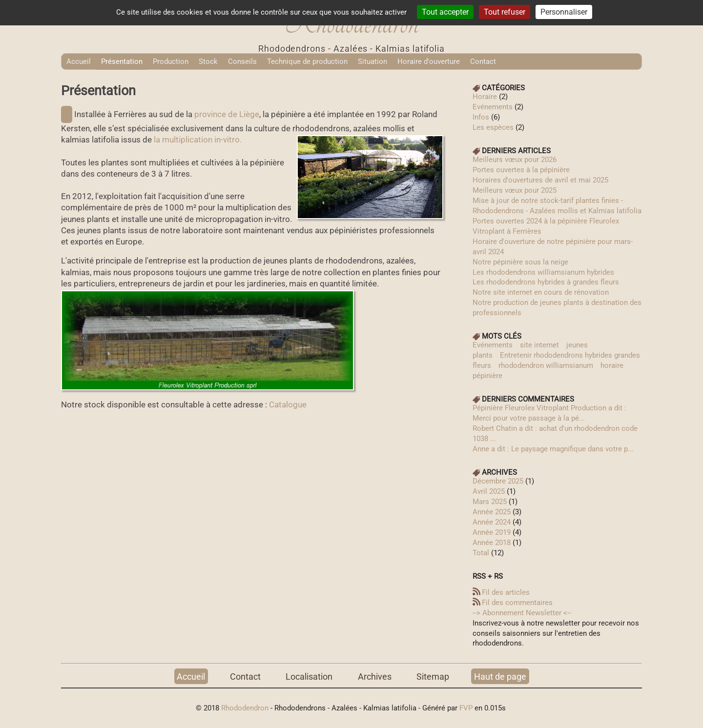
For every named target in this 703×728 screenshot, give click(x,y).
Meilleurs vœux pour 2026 (515, 160)
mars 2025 (490, 502)
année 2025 (492, 512)
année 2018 (492, 543)
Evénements (493, 107)
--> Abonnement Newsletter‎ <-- (522, 613)
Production (171, 61)
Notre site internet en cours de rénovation (541, 292)
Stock (208, 61)
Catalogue (288, 405)
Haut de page (500, 676)
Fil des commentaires (517, 603)
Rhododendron (245, 708)
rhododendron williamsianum (546, 365)
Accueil (79, 61)
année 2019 (492, 532)
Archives (375, 676)
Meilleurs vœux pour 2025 (515, 190)
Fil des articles (506, 592)
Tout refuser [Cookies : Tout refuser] (505, 12)
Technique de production (307, 61)
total (482, 553)
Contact (483, 61)
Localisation (309, 676)
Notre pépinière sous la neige (520, 262)
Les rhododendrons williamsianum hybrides (543, 272)
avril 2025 (489, 491)
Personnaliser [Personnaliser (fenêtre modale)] (564, 12)
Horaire (485, 97)
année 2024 (492, 522)
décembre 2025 (498, 481)
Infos (481, 117)
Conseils (242, 61)
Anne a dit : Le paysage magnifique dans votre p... (553, 449)
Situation (372, 61)
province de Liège (227, 114)
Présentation (122, 61)
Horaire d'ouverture (429, 61)
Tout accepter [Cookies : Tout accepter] (445, 12)
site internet (539, 345)
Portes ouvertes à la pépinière (521, 170)
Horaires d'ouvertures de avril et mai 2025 (540, 180)
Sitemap (433, 676)
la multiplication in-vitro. (198, 140)
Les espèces (493, 127)
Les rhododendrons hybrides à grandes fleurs (546, 282)
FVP (466, 708)
